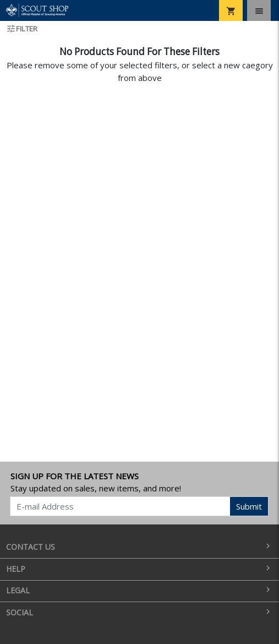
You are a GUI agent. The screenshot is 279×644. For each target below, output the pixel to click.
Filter (22, 29)
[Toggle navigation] (259, 10)
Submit (249, 506)
